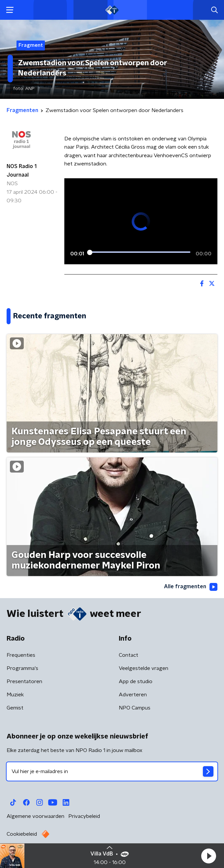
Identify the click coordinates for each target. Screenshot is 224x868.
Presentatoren (24, 681)
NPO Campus (135, 708)
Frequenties (21, 655)
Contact (128, 655)
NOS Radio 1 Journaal (22, 171)
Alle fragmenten (191, 587)
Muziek (15, 695)
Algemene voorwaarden (35, 816)
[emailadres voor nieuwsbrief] (112, 771)
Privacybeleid (84, 816)
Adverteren (133, 695)
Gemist (15, 708)
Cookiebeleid (22, 834)
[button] (208, 856)
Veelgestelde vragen (144, 668)
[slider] (140, 252)
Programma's (22, 668)
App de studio (136, 681)
